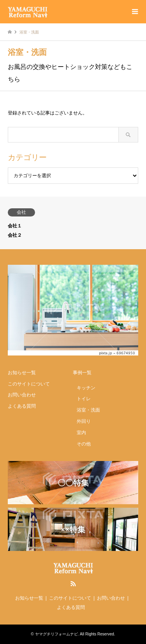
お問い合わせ (22, 395)
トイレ (84, 399)
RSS (73, 584)
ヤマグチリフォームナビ (56, 634)
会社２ (15, 235)
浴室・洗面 (88, 410)
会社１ (15, 226)
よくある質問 (22, 406)
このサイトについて (29, 384)
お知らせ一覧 (22, 373)
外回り (84, 421)
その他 (84, 444)
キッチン (86, 388)
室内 (81, 433)
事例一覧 (82, 373)
